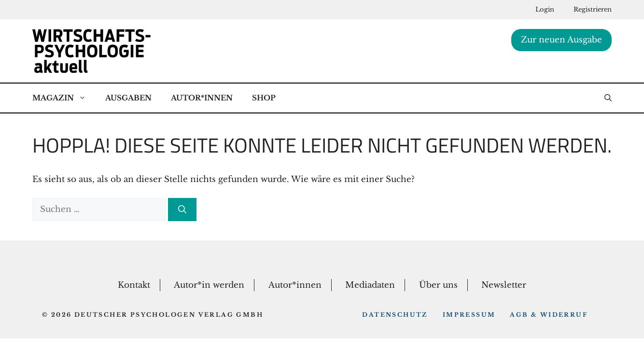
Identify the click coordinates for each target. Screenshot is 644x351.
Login (545, 9)
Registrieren (593, 9)
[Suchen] (182, 210)
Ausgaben (128, 98)
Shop (264, 98)
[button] (608, 98)
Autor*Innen (202, 98)
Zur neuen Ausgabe (561, 40)
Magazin (64, 98)
